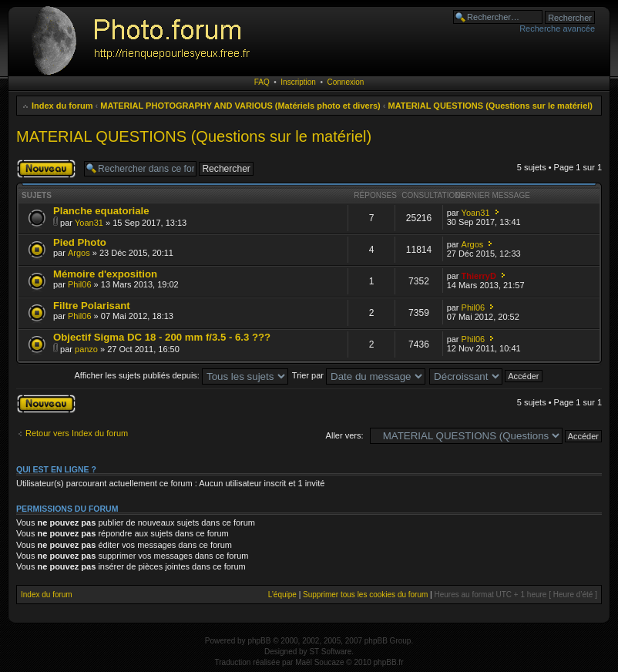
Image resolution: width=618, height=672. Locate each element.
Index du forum (62, 106)
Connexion (346, 82)
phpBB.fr (389, 662)
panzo (86, 349)
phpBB (259, 641)
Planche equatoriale (101, 211)
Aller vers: (345, 435)
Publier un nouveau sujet (46, 169)
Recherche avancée (557, 29)
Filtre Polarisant (92, 306)
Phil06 (80, 284)
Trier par (359, 375)
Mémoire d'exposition (105, 274)
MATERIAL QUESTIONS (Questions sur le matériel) (490, 106)
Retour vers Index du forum (77, 433)
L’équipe (282, 595)
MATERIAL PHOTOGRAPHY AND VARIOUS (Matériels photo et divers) (240, 106)
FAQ (262, 82)
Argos (79, 253)
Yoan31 (89, 223)
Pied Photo (80, 242)
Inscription (298, 82)
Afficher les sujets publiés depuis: (181, 375)
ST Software (330, 652)
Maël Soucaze (319, 662)
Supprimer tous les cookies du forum (365, 595)
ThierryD (479, 276)
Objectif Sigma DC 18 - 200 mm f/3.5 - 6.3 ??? (162, 337)
